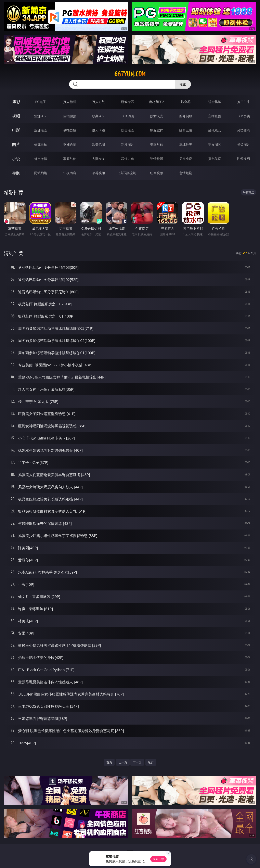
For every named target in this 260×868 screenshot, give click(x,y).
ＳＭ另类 (244, 116)
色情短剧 (186, 173)
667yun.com (130, 74)
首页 (109, 762)
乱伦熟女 (215, 130)
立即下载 (158, 859)
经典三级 (186, 130)
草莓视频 (99, 173)
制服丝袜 (157, 130)
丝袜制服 (186, 116)
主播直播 (215, 116)
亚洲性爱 (41, 130)
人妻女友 (99, 159)
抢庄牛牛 (244, 102)
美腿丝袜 (157, 144)
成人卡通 (99, 130)
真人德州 (70, 102)
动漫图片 (128, 144)
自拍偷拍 (70, 116)
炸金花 (186, 102)
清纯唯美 (186, 144)
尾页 (151, 762)
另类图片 (244, 144)
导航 (16, 173)
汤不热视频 (128, 173)
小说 (16, 159)
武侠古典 (128, 159)
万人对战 (99, 102)
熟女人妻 (157, 116)
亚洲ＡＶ (41, 116)
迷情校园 (157, 159)
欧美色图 (99, 144)
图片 (16, 144)
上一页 (123, 762)
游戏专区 (128, 102)
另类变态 (244, 130)
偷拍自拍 (70, 130)
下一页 (137, 762)
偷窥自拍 (41, 144)
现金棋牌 (215, 102)
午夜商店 (70, 173)
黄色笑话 (215, 159)
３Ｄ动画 (128, 116)
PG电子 (41, 102)
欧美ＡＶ (99, 116)
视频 (16, 116)
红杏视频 (157, 173)
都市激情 (41, 159)
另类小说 (186, 159)
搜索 (183, 84)
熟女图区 (215, 144)
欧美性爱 (128, 130)
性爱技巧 (244, 159)
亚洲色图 (70, 144)
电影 (16, 130)
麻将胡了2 (157, 102)
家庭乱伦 (70, 159)
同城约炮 (41, 173)
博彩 (16, 102)
